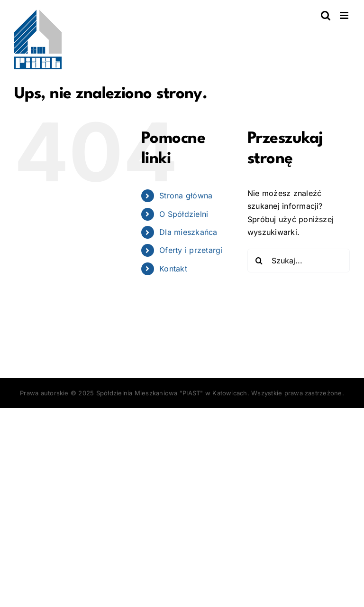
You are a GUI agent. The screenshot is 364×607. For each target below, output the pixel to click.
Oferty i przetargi (191, 250)
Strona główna (186, 196)
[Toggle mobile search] (326, 15)
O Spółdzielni (184, 214)
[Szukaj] (259, 261)
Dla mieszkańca (188, 232)
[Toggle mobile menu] (345, 15)
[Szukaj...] (299, 261)
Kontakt (173, 269)
